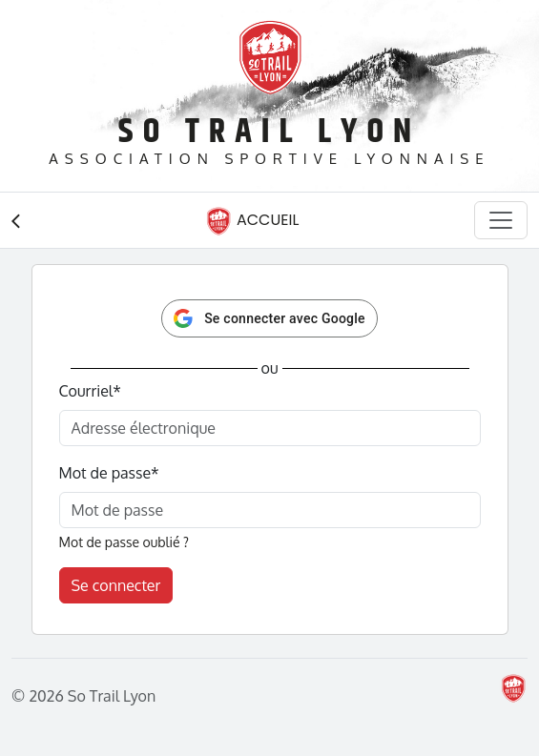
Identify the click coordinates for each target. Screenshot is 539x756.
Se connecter (116, 585)
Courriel (90, 391)
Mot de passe (109, 473)
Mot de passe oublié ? (124, 542)
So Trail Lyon (269, 132)
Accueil (252, 221)
